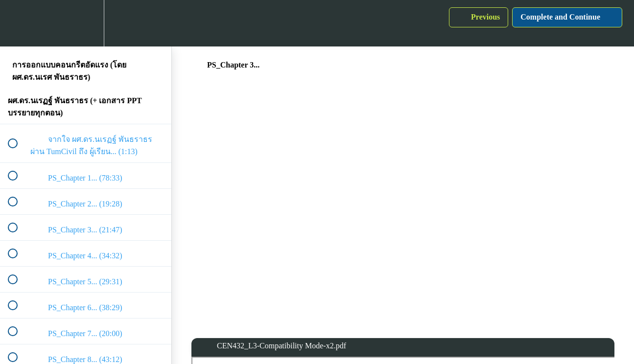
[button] (18, 23)
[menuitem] (86, 23)
